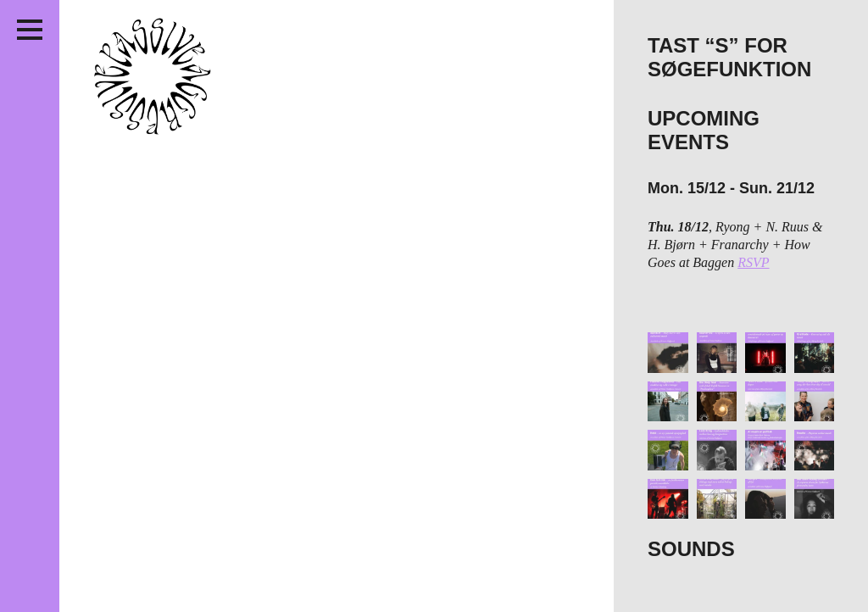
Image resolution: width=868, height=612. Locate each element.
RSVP (753, 262)
